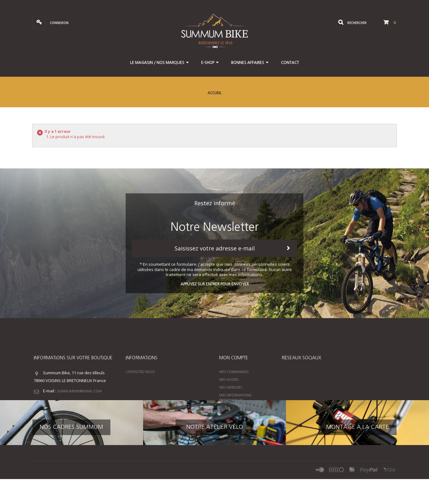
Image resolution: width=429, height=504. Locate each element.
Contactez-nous (140, 372)
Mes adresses (231, 387)
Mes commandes (234, 372)
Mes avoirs (229, 380)
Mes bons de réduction (240, 408)
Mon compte (234, 358)
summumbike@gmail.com (79, 391)
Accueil (215, 93)
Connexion (59, 23)
